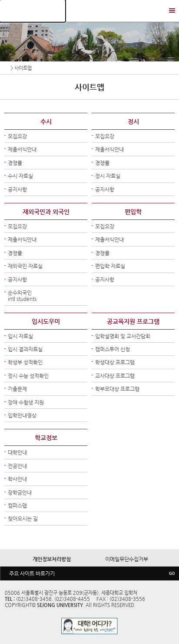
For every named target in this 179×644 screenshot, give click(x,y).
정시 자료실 (108, 176)
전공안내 (17, 466)
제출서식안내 (22, 149)
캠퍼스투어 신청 (113, 349)
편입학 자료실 (110, 266)
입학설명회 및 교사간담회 (123, 336)
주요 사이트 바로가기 (32, 573)
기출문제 (17, 389)
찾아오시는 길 (23, 519)
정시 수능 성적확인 (28, 376)
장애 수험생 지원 (26, 402)
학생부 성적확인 (25, 362)
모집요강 (17, 136)
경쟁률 (15, 163)
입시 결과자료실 (25, 349)
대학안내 (17, 452)
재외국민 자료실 (25, 266)
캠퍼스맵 (17, 506)
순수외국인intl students (22, 296)
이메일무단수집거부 (127, 559)
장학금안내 (20, 492)
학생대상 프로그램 (115, 362)
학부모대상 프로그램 (117, 389)
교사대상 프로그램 (115, 376)
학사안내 (17, 479)
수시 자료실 (20, 176)
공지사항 (17, 189)
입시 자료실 (20, 336)
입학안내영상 (22, 415)
